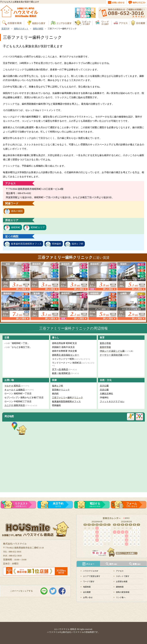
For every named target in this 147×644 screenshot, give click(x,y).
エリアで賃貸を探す (92, 576)
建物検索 (120, 587)
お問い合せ (88, 597)
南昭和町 (16, 227)
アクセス (120, 571)
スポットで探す (123, 576)
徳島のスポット (21, 29)
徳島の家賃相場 (123, 592)
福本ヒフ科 (77, 244)
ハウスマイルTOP (91, 571)
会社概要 (87, 592)
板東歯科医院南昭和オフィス (26, 244)
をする (58, 505)
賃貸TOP (5, 29)
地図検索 (87, 587)
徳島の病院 (38, 29)
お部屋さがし (21, 505)
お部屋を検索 (122, 581)
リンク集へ (121, 597)
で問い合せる (132, 505)
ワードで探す (89, 581)
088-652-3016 (95, 505)
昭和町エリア (38, 227)
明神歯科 (57, 244)
